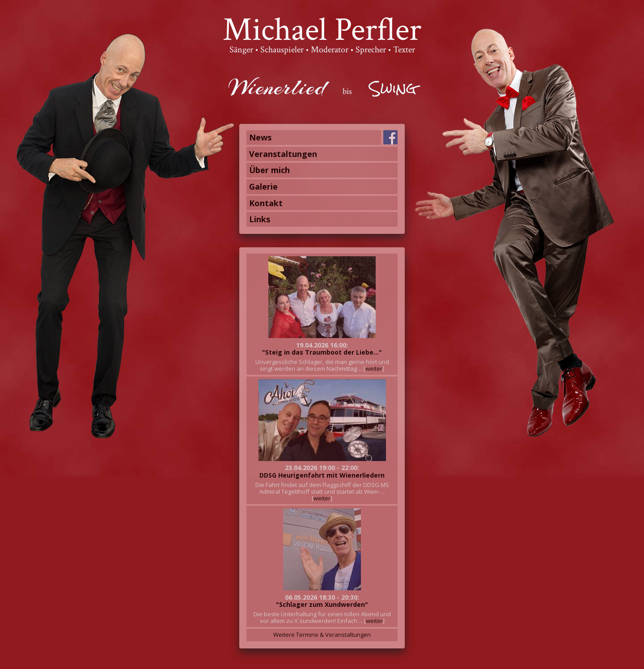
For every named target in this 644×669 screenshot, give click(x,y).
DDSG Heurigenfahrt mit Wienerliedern (322, 475)
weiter (374, 368)
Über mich (269, 170)
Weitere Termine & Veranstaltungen (322, 635)
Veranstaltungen (283, 154)
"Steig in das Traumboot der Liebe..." (322, 352)
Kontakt (266, 203)
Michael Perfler (322, 30)
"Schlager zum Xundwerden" (322, 604)
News (260, 137)
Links (260, 219)
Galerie (263, 186)
